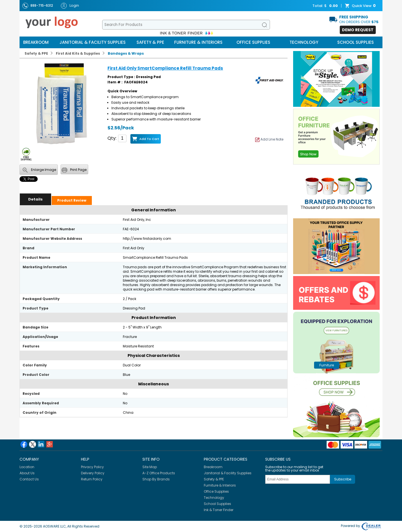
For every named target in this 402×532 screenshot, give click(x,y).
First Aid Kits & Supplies (78, 53)
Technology (304, 42)
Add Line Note (269, 139)
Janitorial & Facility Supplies (93, 42)
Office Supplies (253, 42)
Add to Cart (149, 139)
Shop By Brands (156, 479)
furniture (327, 365)
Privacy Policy (92, 467)
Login (70, 6)
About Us (27, 473)
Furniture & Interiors (198, 42)
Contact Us (29, 479)
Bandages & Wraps (126, 53)
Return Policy (92, 479)
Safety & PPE (150, 42)
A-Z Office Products (159, 473)
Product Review (72, 200)
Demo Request (358, 30)
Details (35, 199)
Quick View (361, 6)
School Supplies (356, 42)
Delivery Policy (93, 473)
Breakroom (36, 42)
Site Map (150, 467)
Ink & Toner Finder (219, 510)
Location (27, 467)
